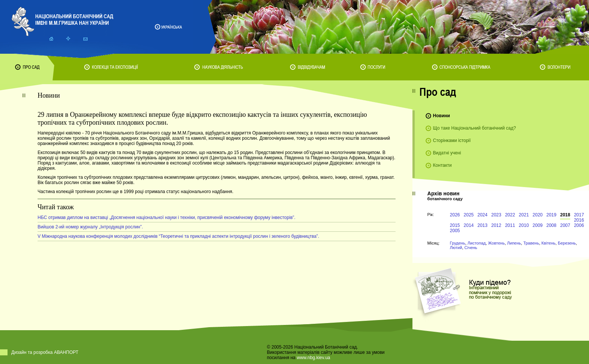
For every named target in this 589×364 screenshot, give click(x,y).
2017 (579, 215)
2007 (565, 225)
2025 (469, 215)
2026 (455, 215)
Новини (442, 116)
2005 (455, 231)
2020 (538, 215)
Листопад (477, 243)
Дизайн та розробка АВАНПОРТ (45, 352)
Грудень (458, 243)
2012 (496, 225)
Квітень (548, 243)
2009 (538, 225)
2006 (579, 225)
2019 (552, 215)
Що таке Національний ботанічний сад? (475, 128)
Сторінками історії (452, 140)
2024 (483, 215)
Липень (514, 243)
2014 (469, 225)
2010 (524, 225)
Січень (471, 248)
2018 (565, 215)
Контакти (443, 165)
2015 (455, 225)
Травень (531, 243)
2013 (483, 225)
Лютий (456, 248)
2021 (524, 215)
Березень (567, 243)
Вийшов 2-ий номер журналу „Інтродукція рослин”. (90, 227)
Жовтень (496, 243)
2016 (579, 220)
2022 (510, 215)
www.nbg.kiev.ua (313, 358)
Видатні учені (447, 153)
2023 (496, 215)
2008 (552, 225)
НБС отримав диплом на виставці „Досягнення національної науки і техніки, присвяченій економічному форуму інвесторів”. (166, 217)
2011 (510, 225)
